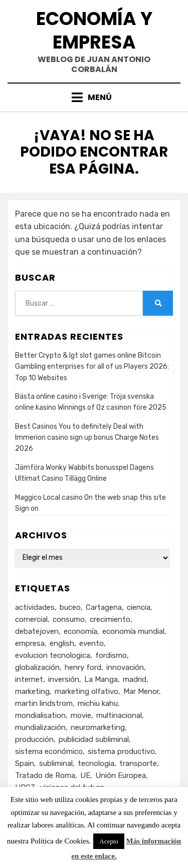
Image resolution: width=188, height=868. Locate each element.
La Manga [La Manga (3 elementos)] (101, 679)
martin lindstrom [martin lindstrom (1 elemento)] (44, 703)
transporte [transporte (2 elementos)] (138, 763)
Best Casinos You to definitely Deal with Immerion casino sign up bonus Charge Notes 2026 (87, 438)
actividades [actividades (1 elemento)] (35, 607)
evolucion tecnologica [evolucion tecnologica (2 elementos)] (53, 655)
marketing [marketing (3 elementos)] (32, 691)
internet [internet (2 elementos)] (29, 679)
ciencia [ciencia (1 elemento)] (139, 607)
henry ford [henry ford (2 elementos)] (83, 667)
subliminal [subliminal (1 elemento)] (56, 763)
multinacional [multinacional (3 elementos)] (119, 715)
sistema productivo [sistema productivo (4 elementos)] (121, 751)
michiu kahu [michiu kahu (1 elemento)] (98, 703)
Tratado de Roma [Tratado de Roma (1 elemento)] (45, 775)
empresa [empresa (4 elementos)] (30, 643)
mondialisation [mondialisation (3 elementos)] (40, 715)
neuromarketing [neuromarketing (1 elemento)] (98, 727)
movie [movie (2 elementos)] (81, 715)
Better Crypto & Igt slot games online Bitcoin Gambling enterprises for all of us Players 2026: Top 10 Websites (92, 367)
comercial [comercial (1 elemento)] (31, 619)
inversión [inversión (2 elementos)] (64, 679)
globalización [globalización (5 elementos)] (37, 667)
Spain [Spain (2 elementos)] (25, 763)
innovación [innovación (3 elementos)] (125, 667)
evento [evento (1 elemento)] (91, 643)
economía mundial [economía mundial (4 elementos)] (133, 631)
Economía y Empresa (94, 31)
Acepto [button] (109, 841)
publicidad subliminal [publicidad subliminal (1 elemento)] (94, 739)
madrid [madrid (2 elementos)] (135, 679)
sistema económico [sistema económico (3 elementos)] (49, 751)
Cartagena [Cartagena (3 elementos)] (104, 607)
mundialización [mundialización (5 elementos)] (40, 727)
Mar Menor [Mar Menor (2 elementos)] (141, 691)
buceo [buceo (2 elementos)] (70, 607)
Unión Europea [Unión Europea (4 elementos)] (121, 775)
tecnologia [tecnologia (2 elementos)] (96, 763)
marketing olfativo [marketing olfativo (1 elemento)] (86, 691)
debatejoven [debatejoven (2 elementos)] (37, 631)
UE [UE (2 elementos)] (85, 775)
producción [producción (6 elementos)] (34, 739)
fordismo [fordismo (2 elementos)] (111, 655)
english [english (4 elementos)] (62, 643)
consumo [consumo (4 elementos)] (69, 619)
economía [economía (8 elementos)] (80, 631)
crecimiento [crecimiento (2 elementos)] (110, 619)
